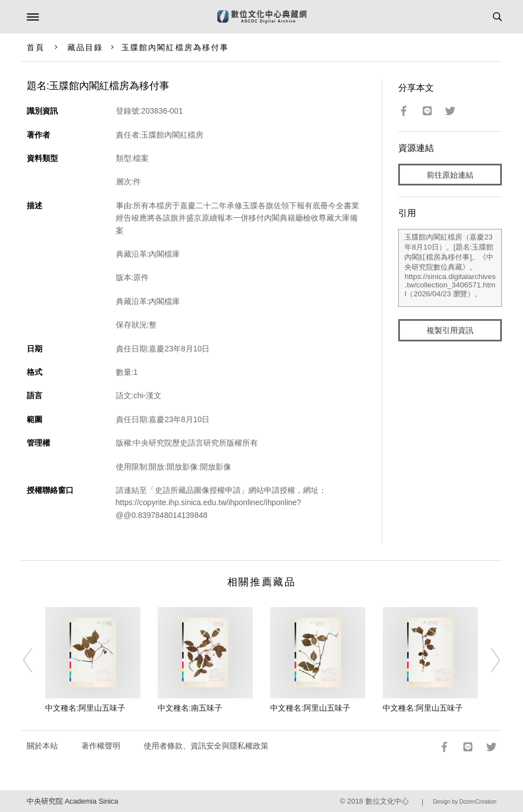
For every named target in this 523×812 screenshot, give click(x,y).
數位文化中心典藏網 (262, 17)
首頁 (36, 47)
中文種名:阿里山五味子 (85, 708)
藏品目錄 (85, 47)
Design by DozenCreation (465, 802)
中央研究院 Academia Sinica (72, 801)
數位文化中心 (387, 801)
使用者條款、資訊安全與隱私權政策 (206, 746)
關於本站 (42, 746)
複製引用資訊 (450, 330)
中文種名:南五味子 (190, 708)
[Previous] (35, 660)
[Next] (488, 660)
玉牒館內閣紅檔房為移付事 (175, 47)
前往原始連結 (450, 175)
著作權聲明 (101, 746)
